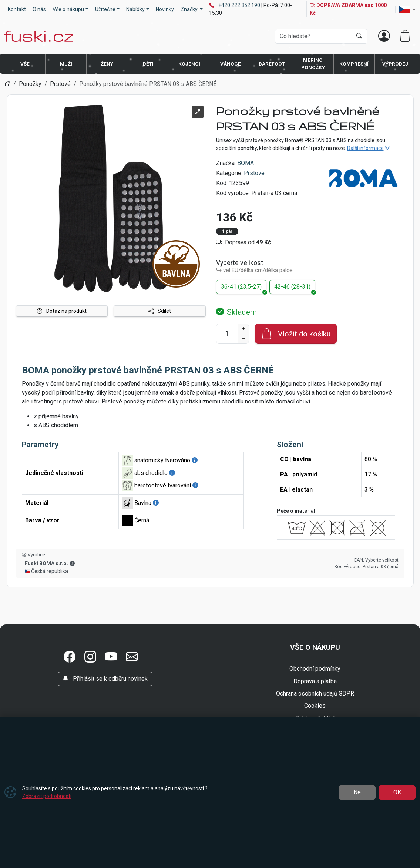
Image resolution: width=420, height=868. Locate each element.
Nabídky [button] (135, 9)
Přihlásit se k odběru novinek (105, 679)
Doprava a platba (315, 681)
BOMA (246, 163)
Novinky (165, 9)
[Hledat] (359, 36)
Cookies (315, 706)
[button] (70, 657)
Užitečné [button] (105, 9)
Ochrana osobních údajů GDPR (315, 693)
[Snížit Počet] (243, 339)
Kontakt (17, 9)
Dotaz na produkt (62, 311)
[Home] (7, 84)
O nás (39, 9)
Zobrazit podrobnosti (47, 796)
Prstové (254, 173)
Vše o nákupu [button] (68, 9)
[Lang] (407, 9)
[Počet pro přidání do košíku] (227, 334)
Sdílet (160, 311)
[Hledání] (314, 36)
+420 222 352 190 (240, 5)
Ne (357, 792)
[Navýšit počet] (243, 329)
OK (397, 792)
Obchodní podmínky (315, 669)
